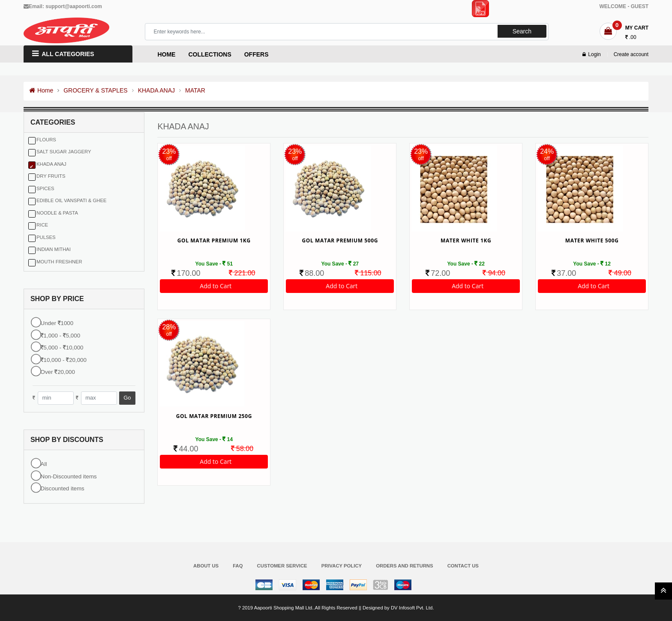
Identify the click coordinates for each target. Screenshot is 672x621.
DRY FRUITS (51, 176)
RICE (42, 225)
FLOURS (46, 140)
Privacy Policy (342, 566)
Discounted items (63, 488)
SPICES (45, 188)
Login (591, 54)
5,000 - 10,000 (62, 348)
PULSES (46, 237)
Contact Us (463, 566)
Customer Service (282, 566)
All (44, 464)
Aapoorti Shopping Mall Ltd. (284, 608)
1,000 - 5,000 (61, 336)
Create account (631, 54)
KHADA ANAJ (156, 90)
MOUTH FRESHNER (59, 262)
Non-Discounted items (69, 476)
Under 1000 (57, 323)
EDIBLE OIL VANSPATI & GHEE (71, 200)
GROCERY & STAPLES (95, 90)
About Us (206, 566)
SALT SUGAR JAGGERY (64, 152)
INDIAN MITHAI (54, 249)
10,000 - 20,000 (64, 360)
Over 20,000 (58, 372)
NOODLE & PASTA (57, 213)
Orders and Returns (404, 566)
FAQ (238, 566)
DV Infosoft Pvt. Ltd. (412, 608)
